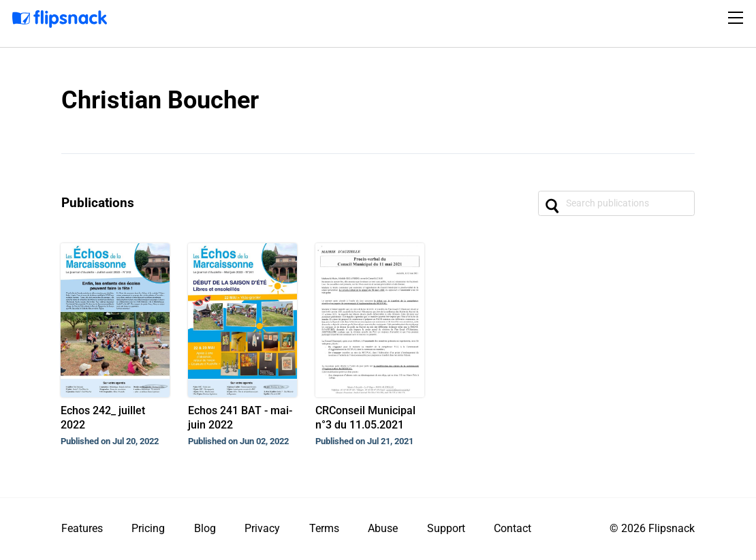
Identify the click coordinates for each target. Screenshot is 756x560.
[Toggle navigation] (738, 18)
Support (446, 528)
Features (82, 528)
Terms (324, 528)
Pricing (148, 528)
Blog (205, 528)
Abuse (383, 528)
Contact (513, 528)
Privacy (262, 528)
